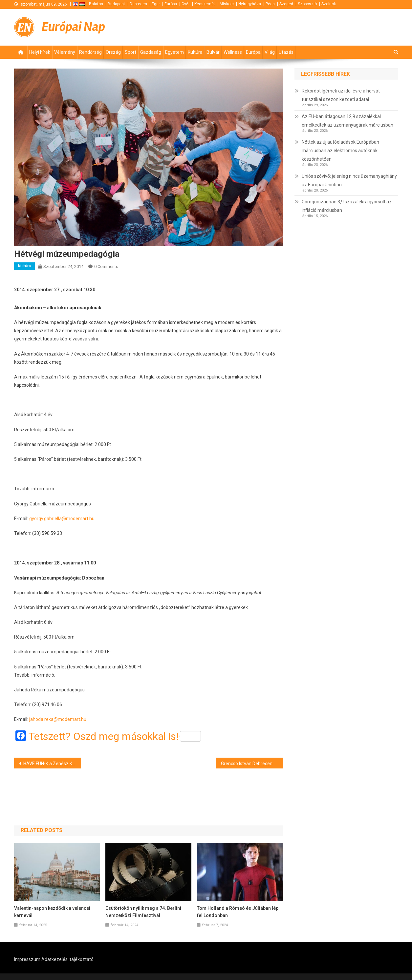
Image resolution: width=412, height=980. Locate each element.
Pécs (270, 4)
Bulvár (213, 52)
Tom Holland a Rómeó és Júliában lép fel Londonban (238, 912)
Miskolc (227, 4)
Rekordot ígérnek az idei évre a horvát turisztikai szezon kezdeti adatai (341, 95)
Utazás (286, 52)
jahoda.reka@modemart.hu (58, 719)
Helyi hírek (40, 52)
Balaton (96, 4)
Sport (130, 52)
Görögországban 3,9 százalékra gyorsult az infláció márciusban (347, 206)
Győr (186, 4)
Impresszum (27, 959)
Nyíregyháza (250, 4)
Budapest (116, 4)
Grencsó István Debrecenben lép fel (252, 764)
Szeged (286, 4)
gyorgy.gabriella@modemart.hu (62, 519)
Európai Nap (73, 27)
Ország (113, 52)
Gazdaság (151, 52)
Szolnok (329, 4)
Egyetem (174, 52)
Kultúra (195, 52)
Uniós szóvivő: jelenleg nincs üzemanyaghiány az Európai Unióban (349, 180)
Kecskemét (205, 4)
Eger (156, 4)
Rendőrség (90, 52)
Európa (171, 4)
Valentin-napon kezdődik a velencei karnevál (52, 912)
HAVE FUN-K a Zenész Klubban (52, 764)
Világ (270, 52)
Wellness (233, 52)
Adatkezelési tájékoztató (67, 959)
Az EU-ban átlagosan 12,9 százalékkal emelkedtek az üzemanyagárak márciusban (347, 121)
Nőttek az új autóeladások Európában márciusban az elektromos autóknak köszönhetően (340, 151)
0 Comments (106, 266)
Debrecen (138, 4)
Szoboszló (307, 4)
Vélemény (65, 52)
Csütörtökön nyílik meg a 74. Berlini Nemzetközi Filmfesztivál (143, 912)
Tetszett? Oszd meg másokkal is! (115, 736)
